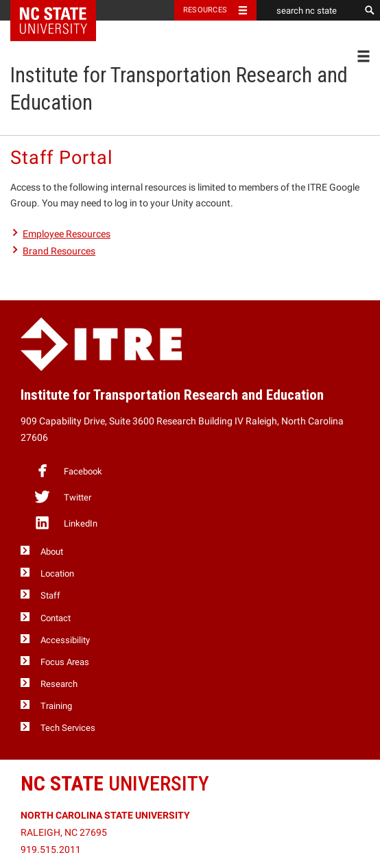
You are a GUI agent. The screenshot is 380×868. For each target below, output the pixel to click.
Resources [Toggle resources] (205, 10)
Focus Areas (65, 662)
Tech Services (68, 728)
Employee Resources (67, 234)
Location (57, 574)
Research (59, 684)
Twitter (62, 496)
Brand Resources (59, 251)
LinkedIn (66, 522)
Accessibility (65, 640)
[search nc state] (308, 10)
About (52, 552)
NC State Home (62, 10)
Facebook (68, 470)
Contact (56, 618)
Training (56, 706)
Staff (50, 595)
